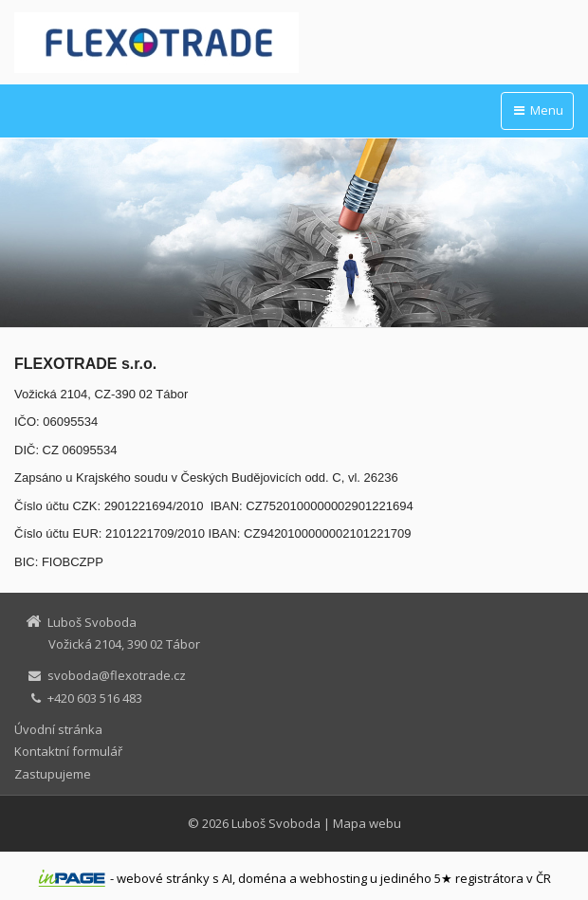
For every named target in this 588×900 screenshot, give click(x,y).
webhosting (333, 878)
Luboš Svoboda (276, 823)
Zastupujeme (53, 774)
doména (262, 878)
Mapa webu (367, 823)
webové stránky (163, 878)
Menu (537, 110)
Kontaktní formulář (68, 751)
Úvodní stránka (58, 729)
